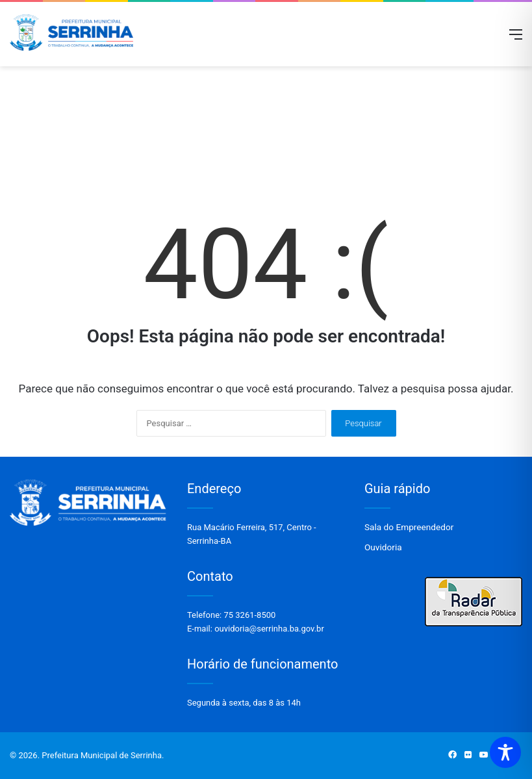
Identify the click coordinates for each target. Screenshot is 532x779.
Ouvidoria (383, 547)
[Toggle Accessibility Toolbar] (505, 752)
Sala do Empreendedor (409, 527)
